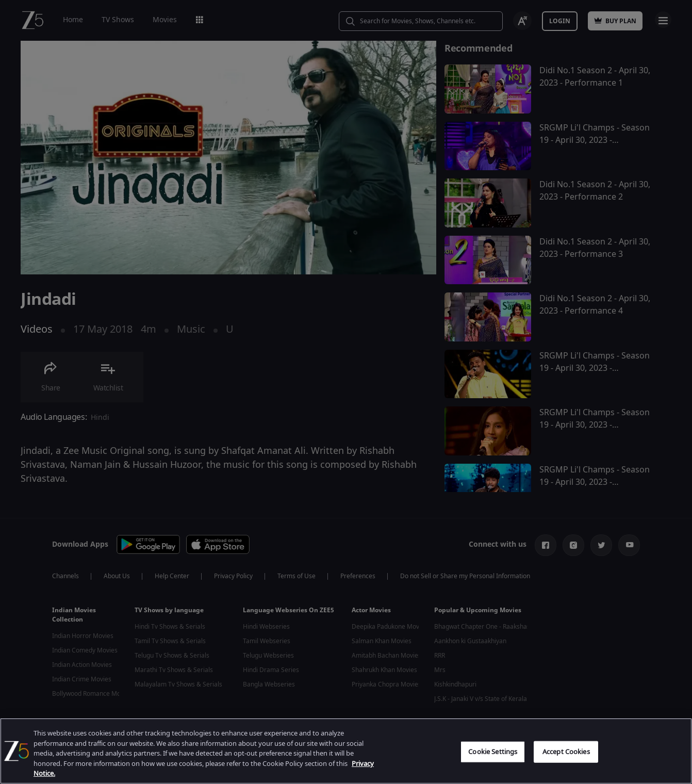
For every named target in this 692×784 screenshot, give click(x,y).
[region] (346, 751)
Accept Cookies (566, 752)
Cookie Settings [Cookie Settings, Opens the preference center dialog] (493, 752)
